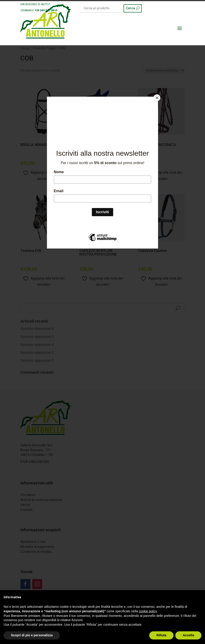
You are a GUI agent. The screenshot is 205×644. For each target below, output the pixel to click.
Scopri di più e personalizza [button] (32, 635)
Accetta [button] (188, 635)
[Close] (157, 98)
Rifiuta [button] (161, 635)
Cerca (131, 8)
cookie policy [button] (148, 611)
